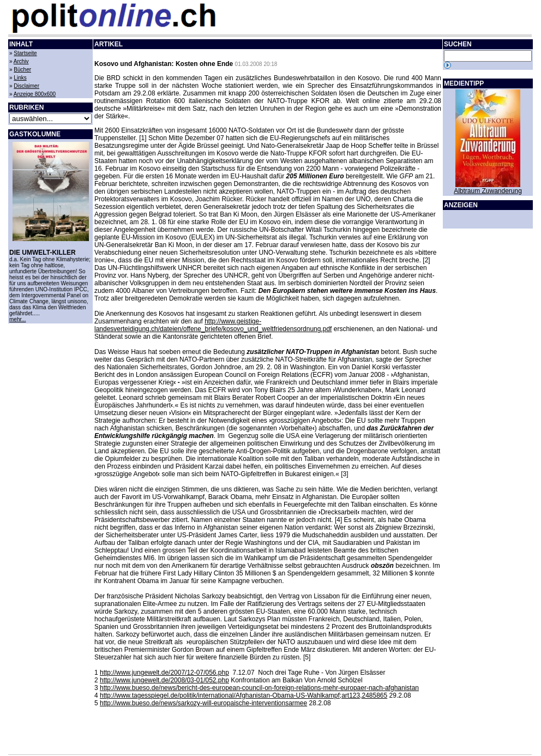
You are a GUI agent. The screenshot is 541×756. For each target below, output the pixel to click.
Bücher (22, 70)
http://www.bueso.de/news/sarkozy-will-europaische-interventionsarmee (203, 703)
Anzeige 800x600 (35, 94)
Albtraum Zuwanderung (488, 191)
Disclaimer (26, 86)
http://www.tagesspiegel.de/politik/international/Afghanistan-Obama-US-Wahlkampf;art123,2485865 (244, 695)
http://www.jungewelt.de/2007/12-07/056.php (164, 673)
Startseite (25, 53)
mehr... (18, 319)
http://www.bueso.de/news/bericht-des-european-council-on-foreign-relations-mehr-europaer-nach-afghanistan (259, 688)
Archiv (21, 61)
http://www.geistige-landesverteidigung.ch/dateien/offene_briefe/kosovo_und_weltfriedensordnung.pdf (213, 325)
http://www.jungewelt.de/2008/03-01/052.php (164, 680)
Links (20, 78)
